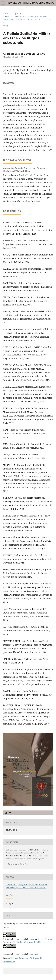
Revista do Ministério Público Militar (31, 3)
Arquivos (17, 14)
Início (6, 14)
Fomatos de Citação (18, 864)
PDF (9, 813)
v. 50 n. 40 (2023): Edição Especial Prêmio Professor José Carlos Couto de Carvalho (28, 18)
